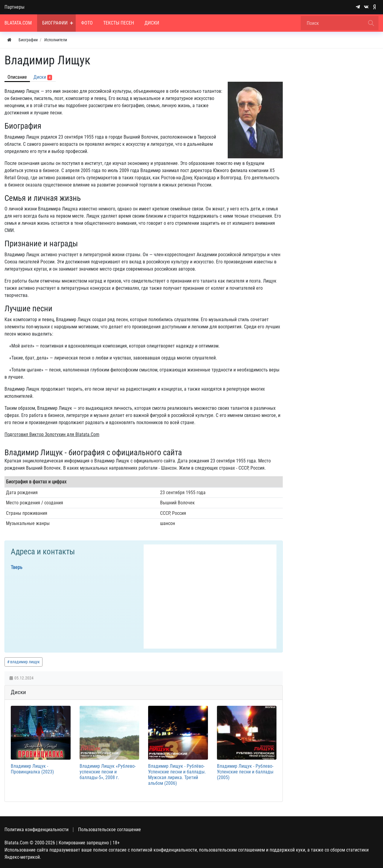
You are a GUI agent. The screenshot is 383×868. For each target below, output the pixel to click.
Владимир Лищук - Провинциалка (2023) (32, 769)
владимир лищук (25, 662)
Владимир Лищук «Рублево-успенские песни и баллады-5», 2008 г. (108, 772)
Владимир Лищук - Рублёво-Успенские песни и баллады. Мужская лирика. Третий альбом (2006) (177, 775)
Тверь (17, 567)
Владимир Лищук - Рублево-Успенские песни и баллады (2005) (245, 772)
